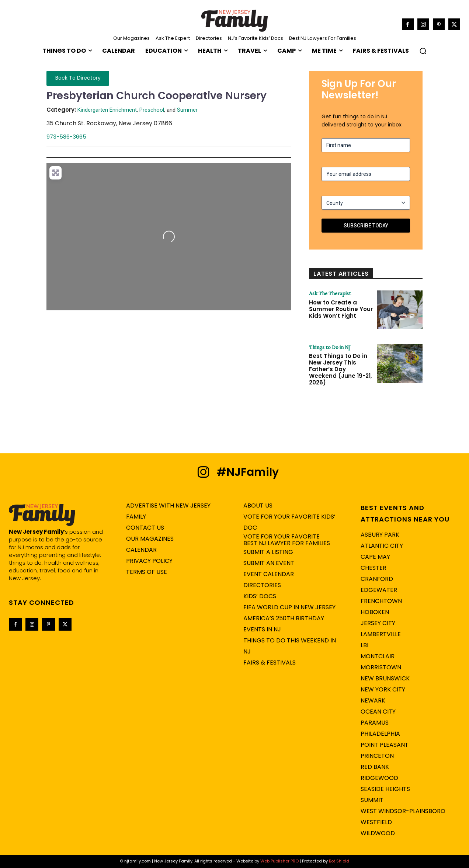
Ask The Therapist (331, 293)
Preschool (152, 110)
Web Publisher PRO (279, 861)
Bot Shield (339, 861)
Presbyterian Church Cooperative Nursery (157, 96)
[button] (423, 51)
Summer (187, 110)
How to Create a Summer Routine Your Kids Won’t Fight (341, 309)
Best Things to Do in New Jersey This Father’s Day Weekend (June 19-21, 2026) (341, 369)
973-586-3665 (66, 137)
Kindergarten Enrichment (107, 110)
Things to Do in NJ (330, 347)
